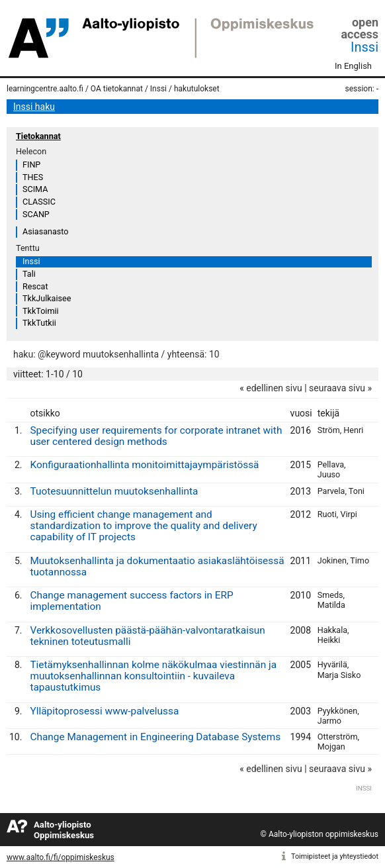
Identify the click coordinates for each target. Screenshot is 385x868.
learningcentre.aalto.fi (45, 89)
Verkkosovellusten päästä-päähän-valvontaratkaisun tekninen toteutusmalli (147, 636)
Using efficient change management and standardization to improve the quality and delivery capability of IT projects (143, 526)
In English (353, 66)
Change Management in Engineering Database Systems (155, 737)
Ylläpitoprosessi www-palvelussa (104, 711)
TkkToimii (41, 311)
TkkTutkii (39, 323)
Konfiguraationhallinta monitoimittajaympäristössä (144, 465)
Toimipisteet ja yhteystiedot (335, 856)
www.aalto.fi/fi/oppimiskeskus (61, 857)
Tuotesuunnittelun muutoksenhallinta (114, 491)
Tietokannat (38, 136)
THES (33, 177)
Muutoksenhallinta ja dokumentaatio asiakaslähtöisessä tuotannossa (157, 566)
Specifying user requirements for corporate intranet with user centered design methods (156, 436)
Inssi (364, 47)
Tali (29, 274)
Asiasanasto (45, 231)
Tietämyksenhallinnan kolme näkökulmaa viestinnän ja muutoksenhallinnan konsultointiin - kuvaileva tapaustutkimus (153, 676)
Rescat (35, 286)
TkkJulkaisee (47, 298)
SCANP (36, 214)
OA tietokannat (117, 89)
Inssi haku (34, 107)
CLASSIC (39, 202)
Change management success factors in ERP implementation (131, 601)
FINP (31, 165)
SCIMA (35, 189)
